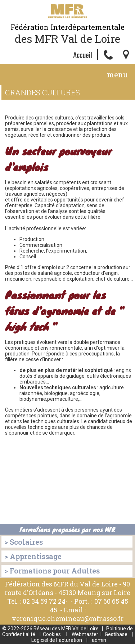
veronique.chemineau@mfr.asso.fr (68, 618)
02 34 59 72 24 (44, 601)
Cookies (52, 634)
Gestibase (116, 634)
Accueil (83, 55)
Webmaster (85, 634)
